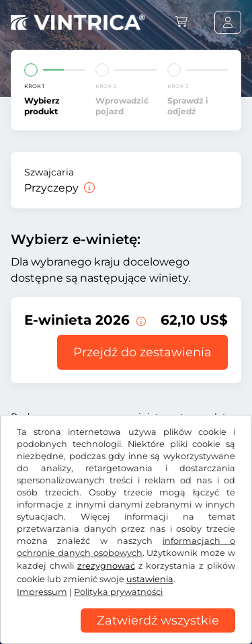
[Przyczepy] (88, 188)
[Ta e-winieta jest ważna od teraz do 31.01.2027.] (140, 320)
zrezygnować (106, 566)
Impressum (42, 592)
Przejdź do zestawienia (142, 352)
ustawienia (150, 579)
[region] (126, 634)
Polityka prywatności (118, 592)
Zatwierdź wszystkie (158, 620)
